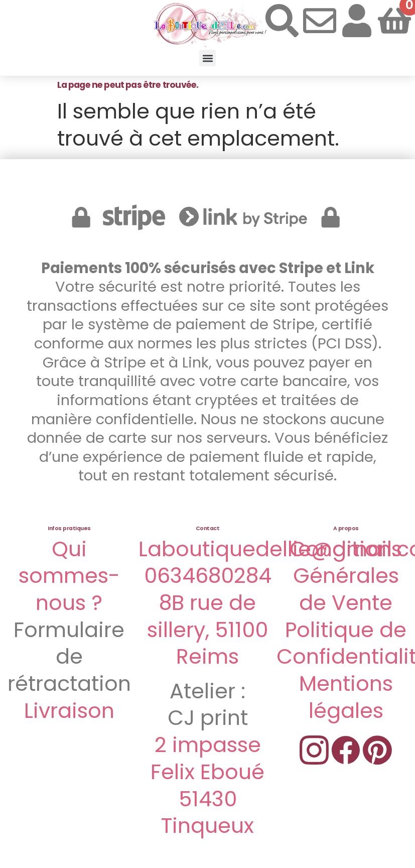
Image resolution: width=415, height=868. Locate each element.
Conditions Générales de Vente (346, 576)
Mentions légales (346, 697)
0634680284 (208, 576)
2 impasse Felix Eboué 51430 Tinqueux (208, 785)
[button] (208, 58)
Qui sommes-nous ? (69, 576)
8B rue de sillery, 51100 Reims (208, 630)
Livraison (69, 711)
